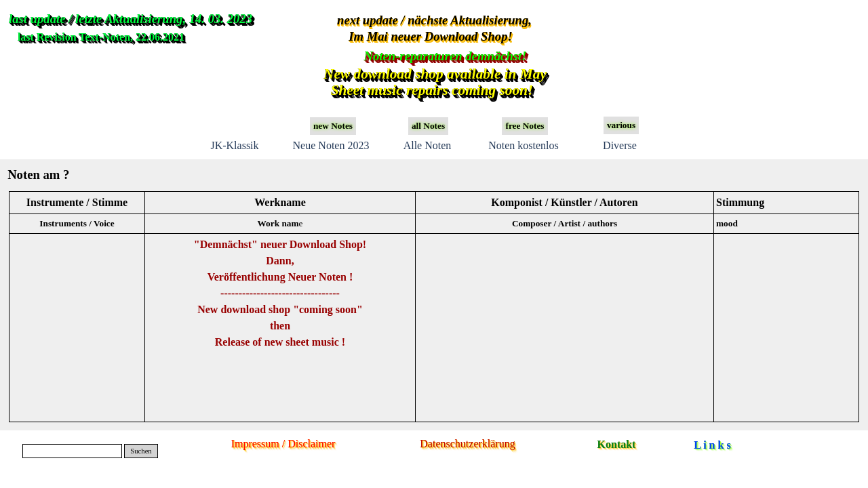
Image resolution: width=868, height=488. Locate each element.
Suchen (141, 451)
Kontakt (617, 444)
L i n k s (712, 445)
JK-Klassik (234, 145)
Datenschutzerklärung (467, 444)
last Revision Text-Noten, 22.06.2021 (101, 37)
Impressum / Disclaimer (283, 444)
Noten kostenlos (524, 145)
